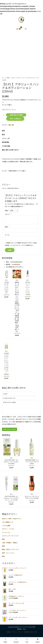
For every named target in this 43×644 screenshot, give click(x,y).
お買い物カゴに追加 (16, 115)
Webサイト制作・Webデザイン (12, 519)
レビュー (8, 214)
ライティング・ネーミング (10, 536)
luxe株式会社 (16, 264)
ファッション (6, 532)
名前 (7, 227)
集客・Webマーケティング (10, 549)
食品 (3, 556)
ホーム (4, 78)
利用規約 (9, 632)
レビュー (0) (6, 138)
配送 (3, 134)
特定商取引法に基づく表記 (30, 632)
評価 (7, 211)
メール (7, 235)
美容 (3, 546)
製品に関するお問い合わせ (10, 150)
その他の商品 (6, 146)
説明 (3, 131)
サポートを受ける (15, 119)
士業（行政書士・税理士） (10, 543)
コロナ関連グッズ (8, 522)
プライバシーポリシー (17, 632)
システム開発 (6, 526)
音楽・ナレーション (8, 553)
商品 (3, 539)
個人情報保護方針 (19, 422)
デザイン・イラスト (8, 529)
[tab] (21, 131)
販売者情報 (5, 142)
